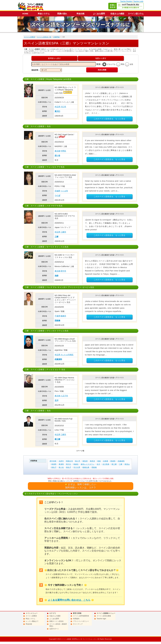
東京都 (57, 151)
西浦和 (113, 461)
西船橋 (57, 320)
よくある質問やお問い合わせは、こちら (69, 600)
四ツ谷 (57, 156)
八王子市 (64, 396)
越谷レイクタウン (88, 464)
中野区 (63, 151)
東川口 (57, 111)
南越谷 (76, 464)
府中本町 (53, 461)
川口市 (63, 107)
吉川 (98, 464)
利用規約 (76, 619)
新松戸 (54, 467)
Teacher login (101, 619)
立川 (57, 400)
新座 (99, 461)
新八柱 (61, 467)
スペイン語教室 (30, 37)
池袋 (57, 276)
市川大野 (77, 467)
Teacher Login (138, 1)
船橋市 (63, 316)
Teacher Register (126, 1)
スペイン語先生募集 (104, 616)
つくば (57, 195)
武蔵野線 (57, 37)
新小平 (78, 461)
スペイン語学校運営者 (81, 616)
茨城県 (57, 191)
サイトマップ (78, 624)
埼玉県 (57, 107)
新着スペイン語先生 (57, 621)
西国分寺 (70, 461)
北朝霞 (106, 461)
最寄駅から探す (54, 58)
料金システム (44, 14)
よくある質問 (99, 14)
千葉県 (57, 316)
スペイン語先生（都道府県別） (58, 625)
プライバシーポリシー (81, 621)
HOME (25, 14)
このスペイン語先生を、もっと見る (109, 119)
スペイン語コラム (136, 14)
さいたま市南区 (67, 355)
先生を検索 (102, 70)
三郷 (57, 237)
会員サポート (54, 629)
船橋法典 (86, 467)
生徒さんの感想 (117, 14)
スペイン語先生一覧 (44, 37)
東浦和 (61, 464)
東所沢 (93, 461)
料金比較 (81, 14)
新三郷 (57, 439)
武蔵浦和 (58, 359)
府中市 (63, 271)
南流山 (127, 464)
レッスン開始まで (32, 621)
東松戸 (69, 467)
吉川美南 (106, 464)
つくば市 (64, 191)
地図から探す (101, 58)
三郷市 (63, 232)
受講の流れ (62, 14)
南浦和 (54, 464)
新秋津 (85, 461)
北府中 (61, 461)
